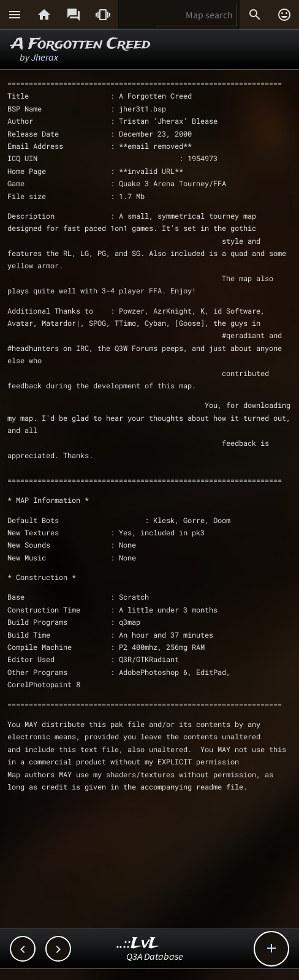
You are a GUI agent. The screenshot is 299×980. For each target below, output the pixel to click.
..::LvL (138, 944)
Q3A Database (155, 956)
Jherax (45, 57)
